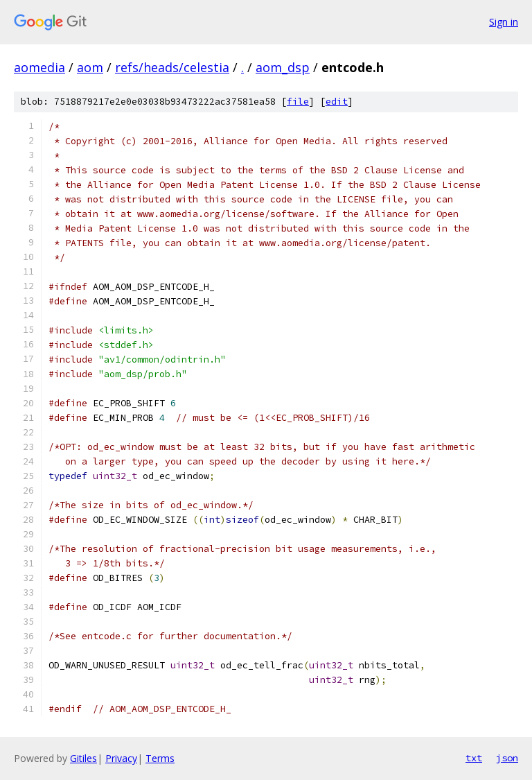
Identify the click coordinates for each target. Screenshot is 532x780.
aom (90, 67)
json (507, 758)
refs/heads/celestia (172, 67)
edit (337, 102)
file (298, 102)
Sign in (504, 22)
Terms (160, 758)
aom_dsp (283, 67)
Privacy (121, 758)
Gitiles (83, 758)
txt (474, 758)
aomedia (39, 67)
